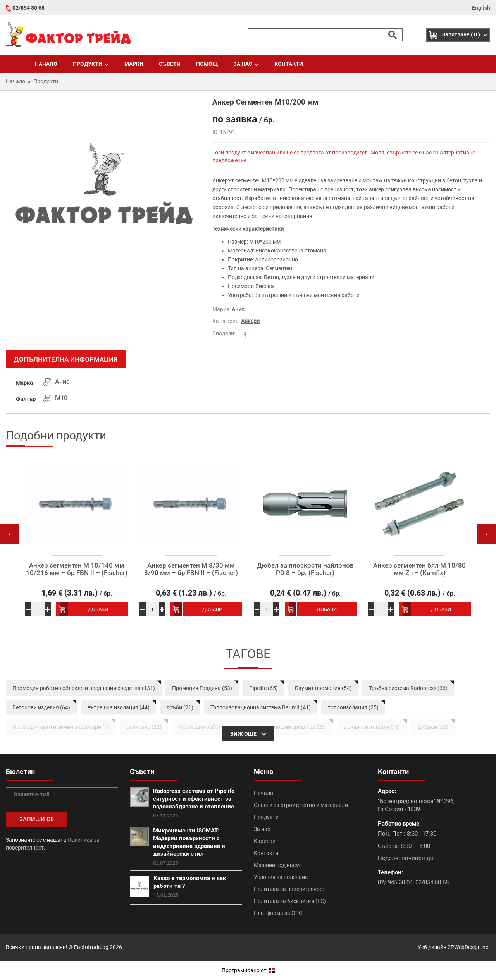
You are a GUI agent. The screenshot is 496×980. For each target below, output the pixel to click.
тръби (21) (180, 707)
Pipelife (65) (263, 688)
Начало (46, 64)
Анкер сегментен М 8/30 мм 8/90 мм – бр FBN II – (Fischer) (191, 569)
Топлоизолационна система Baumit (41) (261, 707)
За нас (246, 64)
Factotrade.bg (91, 947)
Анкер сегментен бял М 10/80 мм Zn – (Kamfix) (419, 569)
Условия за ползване (281, 877)
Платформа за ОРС (278, 913)
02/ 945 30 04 (395, 882)
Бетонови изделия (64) (41, 707)
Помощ (207, 64)
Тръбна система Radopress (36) (408, 688)
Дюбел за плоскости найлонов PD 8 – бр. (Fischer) (305, 569)
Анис (238, 309)
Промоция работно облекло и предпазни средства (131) (84, 688)
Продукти (91, 64)
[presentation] (10, 534)
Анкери (250, 321)
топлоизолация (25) (353, 707)
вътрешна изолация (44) (118, 707)
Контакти (289, 64)
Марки (134, 64)
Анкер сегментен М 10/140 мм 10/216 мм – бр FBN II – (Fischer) (77, 569)
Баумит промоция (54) (323, 688)
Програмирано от (248, 970)
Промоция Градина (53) (202, 688)
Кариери (265, 841)
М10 (61, 398)
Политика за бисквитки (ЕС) (290, 901)
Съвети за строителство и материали (301, 805)
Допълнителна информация (66, 359)
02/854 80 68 (28, 8)
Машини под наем (277, 865)
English (481, 8)
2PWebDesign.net (469, 947)
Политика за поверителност (289, 889)
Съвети (170, 64)
